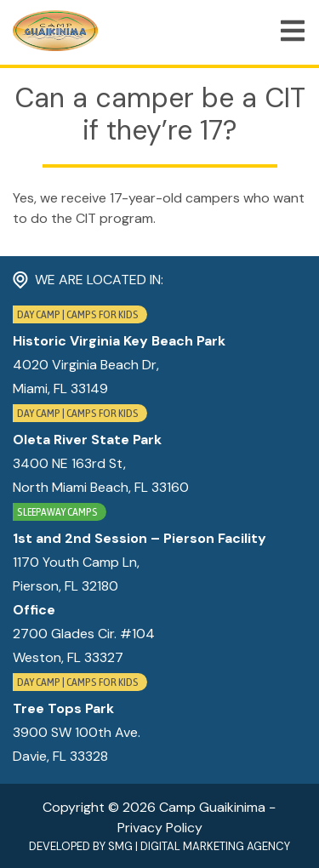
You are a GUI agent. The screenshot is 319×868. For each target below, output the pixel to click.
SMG (120, 846)
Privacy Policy (160, 828)
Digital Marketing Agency (215, 846)
